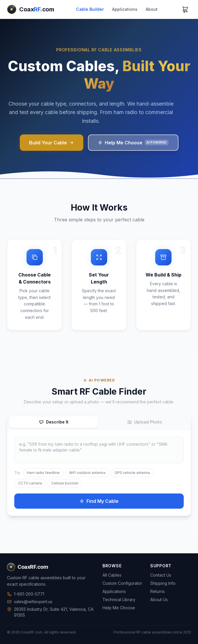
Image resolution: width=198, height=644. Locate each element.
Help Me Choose (133, 143)
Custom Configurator (122, 583)
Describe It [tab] (54, 422)
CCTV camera (30, 483)
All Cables (112, 575)
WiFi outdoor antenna (87, 473)
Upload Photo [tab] (145, 422)
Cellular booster (65, 483)
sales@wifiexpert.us (30, 602)
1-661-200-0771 (26, 594)
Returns (158, 591)
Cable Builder (90, 9)
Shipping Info (163, 583)
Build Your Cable (52, 143)
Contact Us (161, 575)
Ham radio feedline (43, 473)
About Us (159, 600)
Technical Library (119, 600)
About (152, 9)
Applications (125, 9)
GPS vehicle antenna (132, 473)
